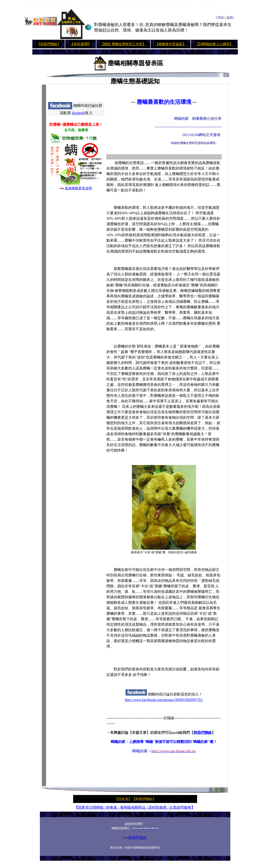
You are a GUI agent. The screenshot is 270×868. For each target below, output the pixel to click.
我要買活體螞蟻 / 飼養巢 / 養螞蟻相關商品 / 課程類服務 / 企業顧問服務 (135, 807)
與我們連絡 (137, 838)
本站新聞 (81, 44)
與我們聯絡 (49, 44)
